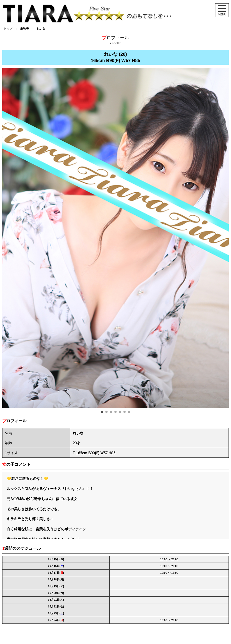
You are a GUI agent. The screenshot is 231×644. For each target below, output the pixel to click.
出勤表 (24, 29)
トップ (8, 29)
